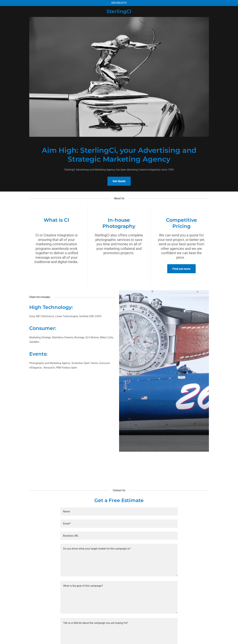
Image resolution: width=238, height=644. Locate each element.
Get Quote (119, 181)
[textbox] (119, 512)
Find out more (181, 269)
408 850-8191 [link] (119, 3)
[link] (119, 12)
